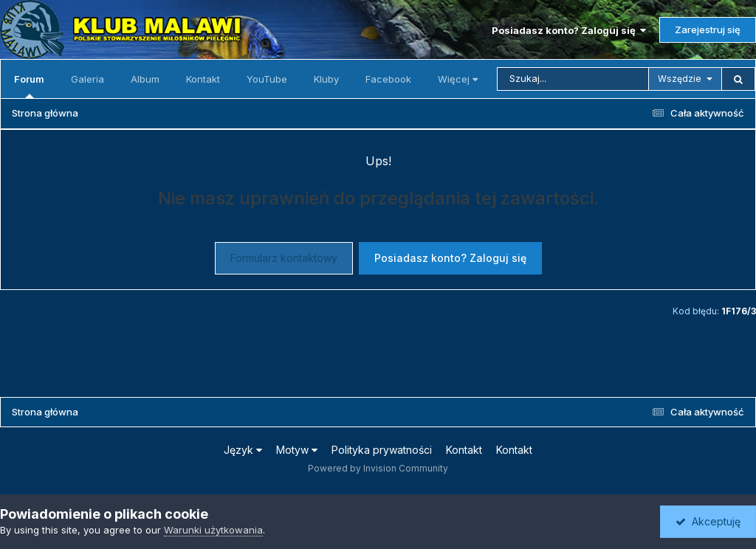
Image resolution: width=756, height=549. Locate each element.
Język (243, 450)
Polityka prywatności (382, 450)
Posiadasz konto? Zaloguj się (569, 30)
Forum (29, 86)
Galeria (87, 79)
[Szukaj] (573, 79)
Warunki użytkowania (213, 530)
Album (145, 79)
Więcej (458, 79)
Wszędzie (680, 79)
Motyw (297, 450)
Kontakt (203, 79)
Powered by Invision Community (378, 468)
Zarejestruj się (708, 30)
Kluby (326, 79)
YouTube (267, 79)
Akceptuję (708, 521)
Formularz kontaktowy (284, 258)
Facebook (388, 79)
